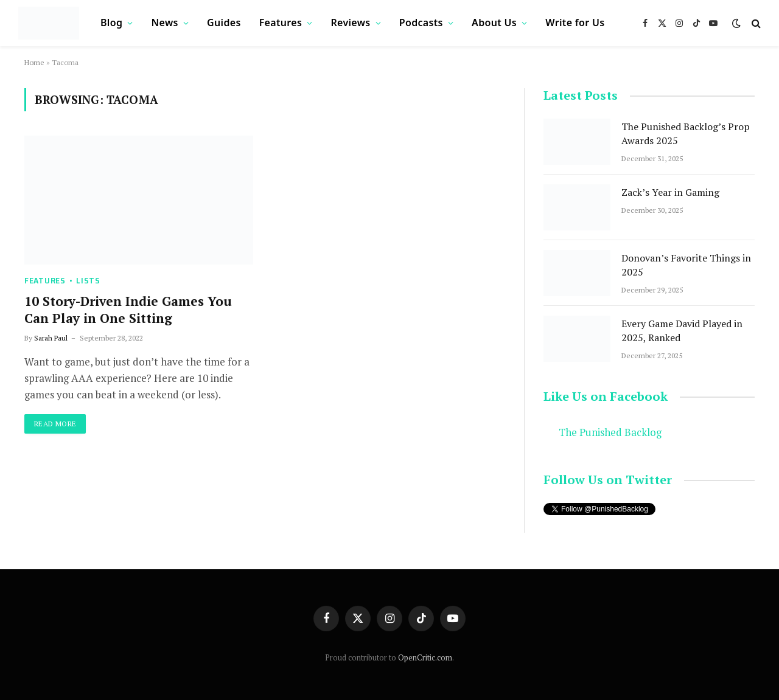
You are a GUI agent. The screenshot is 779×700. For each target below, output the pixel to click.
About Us (494, 23)
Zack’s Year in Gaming (670, 192)
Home (34, 62)
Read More (55, 424)
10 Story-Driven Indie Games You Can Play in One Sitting (128, 310)
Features (281, 23)
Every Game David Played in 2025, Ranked (682, 331)
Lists (88, 281)
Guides (224, 23)
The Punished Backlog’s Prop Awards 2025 (686, 133)
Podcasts (421, 23)
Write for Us (575, 23)
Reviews (350, 23)
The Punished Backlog (610, 432)
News (165, 23)
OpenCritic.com (425, 657)
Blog (111, 23)
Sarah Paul (51, 338)
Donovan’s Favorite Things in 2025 (686, 265)
